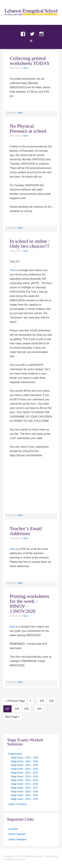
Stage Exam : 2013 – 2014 (24, 799)
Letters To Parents (18, 804)
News (20, 113)
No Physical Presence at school (28, 128)
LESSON (13, 829)
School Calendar (17, 834)
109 (26, 709)
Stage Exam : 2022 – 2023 (24, 769)
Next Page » (13, 717)
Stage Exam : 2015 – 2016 (24, 791)
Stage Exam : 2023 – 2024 (24, 765)
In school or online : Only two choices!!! (30, 244)
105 (42, 701)
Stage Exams (15, 754)
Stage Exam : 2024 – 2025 (24, 761)
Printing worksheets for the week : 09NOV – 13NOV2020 (30, 604)
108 (17, 709)
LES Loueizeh (31, 15)
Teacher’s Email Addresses (26, 531)
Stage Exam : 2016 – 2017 (24, 788)
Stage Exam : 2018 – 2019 (24, 780)
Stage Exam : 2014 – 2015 (24, 795)
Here (12, 549)
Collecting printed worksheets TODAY (30, 61)
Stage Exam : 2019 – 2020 (24, 776)
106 (51, 701)
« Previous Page (15, 701)
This (12, 270)
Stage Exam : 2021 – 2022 (24, 773)
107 (8, 709)
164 (39, 709)
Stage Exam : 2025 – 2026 (24, 758)
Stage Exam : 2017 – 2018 (24, 784)
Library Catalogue (17, 839)
